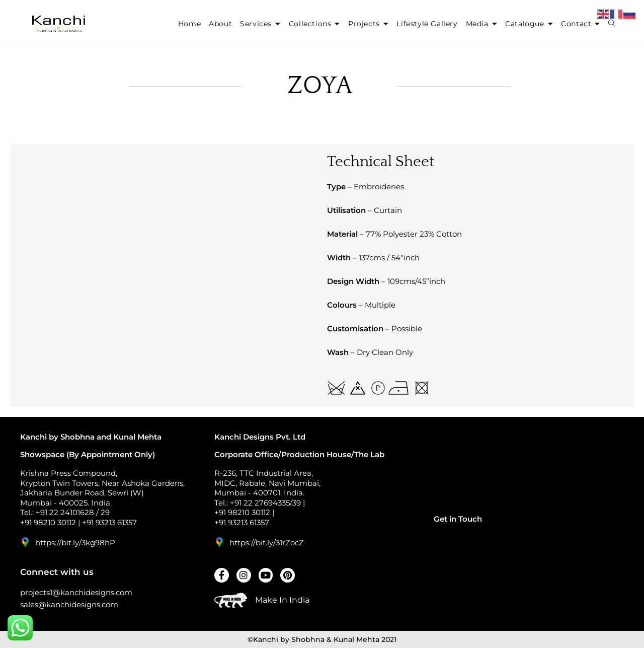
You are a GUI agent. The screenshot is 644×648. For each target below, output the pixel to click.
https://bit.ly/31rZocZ (267, 543)
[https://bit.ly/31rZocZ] (219, 542)
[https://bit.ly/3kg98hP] (25, 542)
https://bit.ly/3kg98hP (75, 543)
